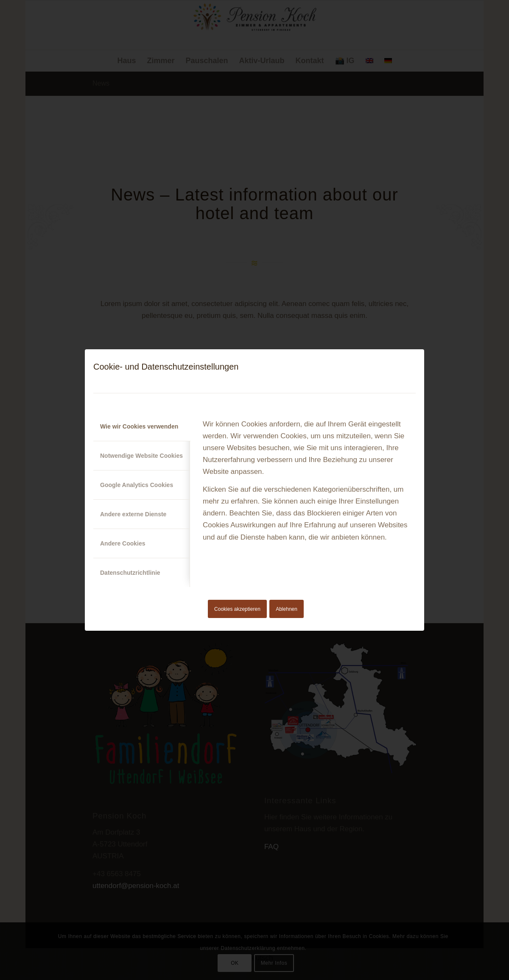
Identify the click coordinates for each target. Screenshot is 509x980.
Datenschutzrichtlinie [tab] (130, 573)
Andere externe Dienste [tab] (133, 514)
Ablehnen (287, 609)
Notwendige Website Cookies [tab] (141, 456)
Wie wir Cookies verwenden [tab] (139, 426)
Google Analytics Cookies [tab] (137, 485)
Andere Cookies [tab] (123, 543)
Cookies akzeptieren (237, 609)
